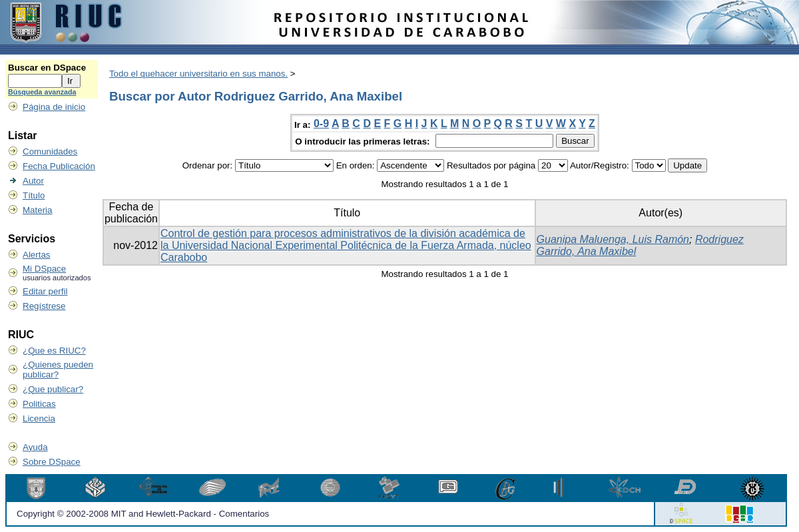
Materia (37, 210)
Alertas (36, 255)
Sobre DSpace (52, 462)
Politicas (39, 404)
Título (34, 195)
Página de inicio (54, 107)
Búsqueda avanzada (42, 92)
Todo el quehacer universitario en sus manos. (198, 74)
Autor (33, 181)
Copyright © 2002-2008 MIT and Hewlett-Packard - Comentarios (143, 514)
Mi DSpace (44, 269)
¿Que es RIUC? (54, 351)
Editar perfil (45, 291)
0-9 (321, 124)
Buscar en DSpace (47, 68)
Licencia (39, 418)
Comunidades (50, 151)
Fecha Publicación (59, 166)
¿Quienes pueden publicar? (58, 370)
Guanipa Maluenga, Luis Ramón (613, 239)
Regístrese (44, 306)
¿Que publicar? (53, 389)
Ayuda (35, 447)
